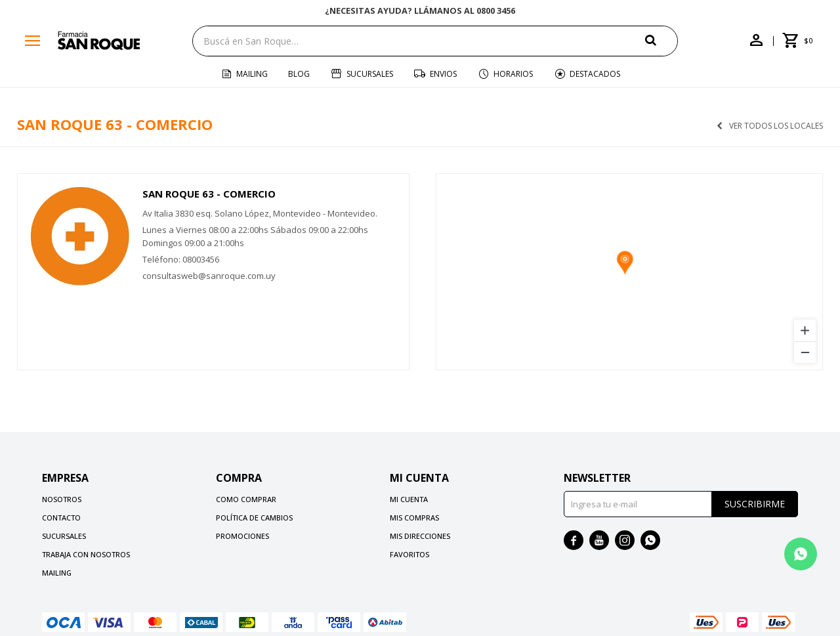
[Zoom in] (805, 330)
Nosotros (62, 499)
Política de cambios (254, 518)
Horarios (513, 74)
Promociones (242, 536)
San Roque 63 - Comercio (209, 194)
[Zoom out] (805, 352)
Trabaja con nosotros (86, 554)
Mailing (252, 74)
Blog (299, 74)
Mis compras (414, 518)
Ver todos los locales (776, 126)
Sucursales (370, 74)
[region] (629, 272)
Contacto (61, 518)
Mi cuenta (409, 499)
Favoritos (409, 554)
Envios (443, 74)
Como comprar (246, 499)
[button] (661, 40)
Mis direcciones (420, 536)
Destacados (595, 74)
